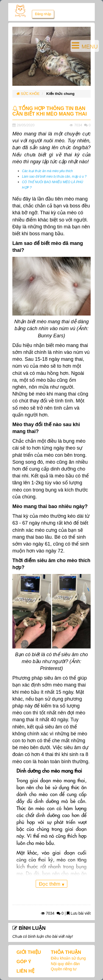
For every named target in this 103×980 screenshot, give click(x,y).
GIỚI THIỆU (29, 952)
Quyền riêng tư (64, 969)
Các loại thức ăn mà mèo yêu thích (47, 171)
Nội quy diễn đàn (65, 964)
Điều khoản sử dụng (68, 958)
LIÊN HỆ (25, 971)
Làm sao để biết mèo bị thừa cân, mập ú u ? (54, 177)
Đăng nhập (43, 14)
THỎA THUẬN (66, 952)
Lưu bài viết (79, 913)
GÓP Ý (24, 962)
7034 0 (52, 913)
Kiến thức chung (61, 94)
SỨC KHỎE (28, 94)
